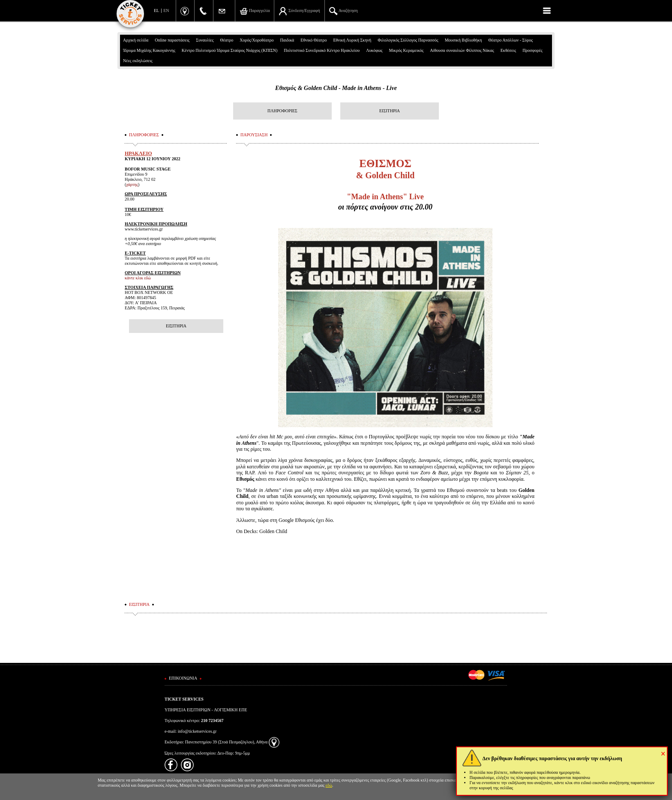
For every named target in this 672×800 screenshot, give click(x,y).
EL (156, 10)
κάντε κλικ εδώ (138, 278)
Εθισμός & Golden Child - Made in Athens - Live (336, 88)
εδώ (329, 785)
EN (166, 10)
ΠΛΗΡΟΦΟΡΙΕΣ (282, 111)
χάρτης (132, 184)
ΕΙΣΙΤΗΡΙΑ (390, 111)
